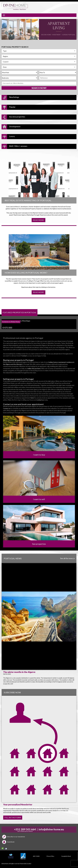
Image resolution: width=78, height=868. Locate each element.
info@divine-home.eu (51, 829)
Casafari (29, 864)
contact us (40, 400)
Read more (38, 220)
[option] (39, 29)
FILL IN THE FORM (13, 818)
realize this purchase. (34, 368)
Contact (24, 356)
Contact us (7, 408)
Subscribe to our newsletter (13, 837)
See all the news (67, 558)
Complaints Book (66, 856)
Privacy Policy (50, 856)
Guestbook (8, 842)
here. (32, 398)
